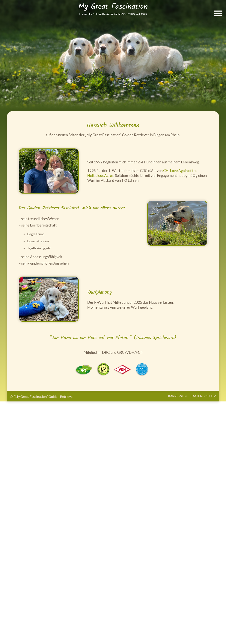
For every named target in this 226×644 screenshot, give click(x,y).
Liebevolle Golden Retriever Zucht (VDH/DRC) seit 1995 (113, 14)
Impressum (178, 396)
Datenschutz (204, 396)
